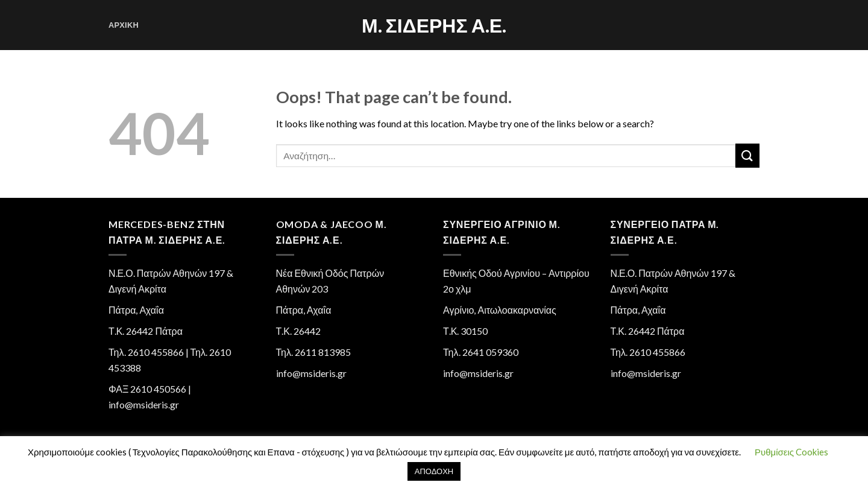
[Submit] (747, 155)
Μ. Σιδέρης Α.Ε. (434, 25)
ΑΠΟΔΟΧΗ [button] (434, 471)
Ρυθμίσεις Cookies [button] (791, 452)
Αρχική (124, 25)
